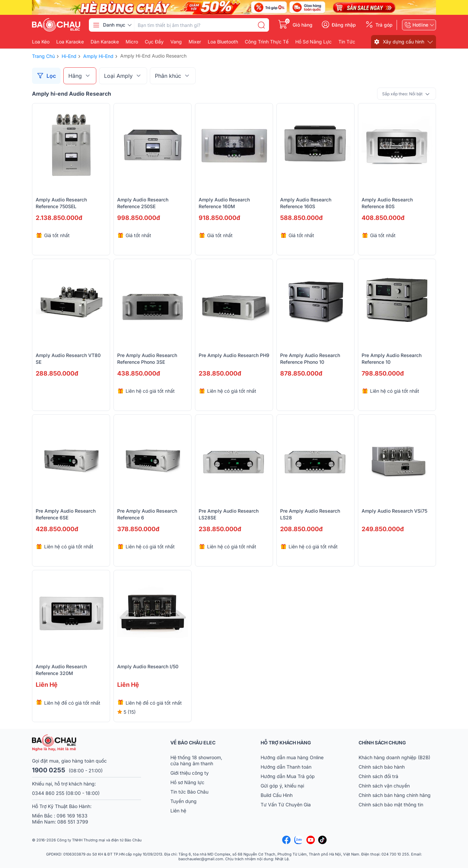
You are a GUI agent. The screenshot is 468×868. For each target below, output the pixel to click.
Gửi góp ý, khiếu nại (282, 786)
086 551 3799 (73, 822)
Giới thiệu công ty (190, 773)
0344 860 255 (48, 793)
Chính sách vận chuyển (384, 786)
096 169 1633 (72, 816)
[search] (261, 25)
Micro (132, 42)
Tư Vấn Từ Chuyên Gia (286, 805)
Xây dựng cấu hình (404, 42)
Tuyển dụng (183, 801)
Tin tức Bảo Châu (189, 792)
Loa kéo (41, 42)
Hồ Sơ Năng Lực (313, 42)
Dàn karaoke (105, 42)
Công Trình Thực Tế (267, 42)
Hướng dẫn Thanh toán (286, 767)
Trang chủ (43, 56)
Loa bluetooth (223, 42)
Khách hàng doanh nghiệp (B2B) (394, 757)
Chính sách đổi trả (378, 776)
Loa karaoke (70, 42)
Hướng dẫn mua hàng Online (292, 757)
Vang (176, 42)
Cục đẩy (154, 42)
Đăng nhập (344, 25)
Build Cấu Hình (277, 795)
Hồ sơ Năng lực (187, 782)
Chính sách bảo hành (382, 767)
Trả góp (384, 25)
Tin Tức (347, 42)
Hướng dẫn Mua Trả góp (288, 776)
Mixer (195, 42)
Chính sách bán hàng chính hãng (395, 795)
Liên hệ (178, 811)
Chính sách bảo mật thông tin (391, 805)
